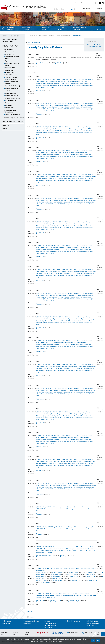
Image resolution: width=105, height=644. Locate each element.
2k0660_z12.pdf (90, 577)
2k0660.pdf (46, 582)
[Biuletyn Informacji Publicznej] (43, 634)
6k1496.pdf (40, 471)
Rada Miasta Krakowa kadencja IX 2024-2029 (10, 46)
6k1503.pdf (40, 304)
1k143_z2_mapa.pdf (42, 63)
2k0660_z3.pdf (73, 573)
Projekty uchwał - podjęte (13, 98)
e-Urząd (99, 28)
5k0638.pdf (40, 514)
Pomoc (15, 634)
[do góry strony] (100, 634)
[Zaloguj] (100, 9)
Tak (93, 640)
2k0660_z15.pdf (41, 580)
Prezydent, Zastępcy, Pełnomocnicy (10, 41)
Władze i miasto (10, 28)
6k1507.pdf (40, 209)
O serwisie (16, 632)
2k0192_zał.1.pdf (55, 601)
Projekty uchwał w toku (12, 96)
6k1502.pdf (40, 328)
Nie (98, 640)
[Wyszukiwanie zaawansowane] (75, 9)
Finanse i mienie (61, 28)
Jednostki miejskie (46, 28)
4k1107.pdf (40, 534)
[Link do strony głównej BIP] (26, 7)
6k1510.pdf (40, 138)
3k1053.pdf (63, 556)
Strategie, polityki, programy (79, 28)
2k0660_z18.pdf (92, 580)
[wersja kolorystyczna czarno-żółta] (100, 3)
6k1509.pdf (40, 162)
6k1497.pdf (40, 447)
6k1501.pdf (40, 352)
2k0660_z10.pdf (56, 577)
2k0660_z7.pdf (72, 575)
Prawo (5, 129)
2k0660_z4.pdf (90, 573)
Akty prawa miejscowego (94, 47)
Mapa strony (5, 632)
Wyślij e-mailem (73, 633)
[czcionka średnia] (82, 3)
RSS (2, 634)
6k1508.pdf (40, 185)
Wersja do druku (88, 633)
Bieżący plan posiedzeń (12, 88)
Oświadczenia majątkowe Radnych (13, 58)
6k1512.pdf (40, 90)
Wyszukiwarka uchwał (34, 42)
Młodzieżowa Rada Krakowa (13, 122)
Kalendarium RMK (11, 70)
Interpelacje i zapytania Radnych (12, 64)
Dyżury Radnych (10, 61)
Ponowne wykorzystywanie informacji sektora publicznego (50, 624)
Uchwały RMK (9, 108)
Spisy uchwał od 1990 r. (94, 45)
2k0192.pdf (40, 601)
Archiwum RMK (10, 73)
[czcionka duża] (85, 3)
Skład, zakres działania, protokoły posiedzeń (12, 78)
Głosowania (9, 105)
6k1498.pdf (40, 423)
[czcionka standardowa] (80, 3)
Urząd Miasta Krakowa (27, 28)
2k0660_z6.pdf (56, 575)
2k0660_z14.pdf (57, 578)
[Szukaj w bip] (72, 9)
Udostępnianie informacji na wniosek (31, 622)
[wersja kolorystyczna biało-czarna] (97, 3)
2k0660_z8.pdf (89, 575)
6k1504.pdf (40, 280)
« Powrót (30, 612)
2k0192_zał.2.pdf (74, 601)
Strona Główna (33, 36)
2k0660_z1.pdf (41, 573)
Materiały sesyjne (10, 100)
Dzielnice (6, 125)
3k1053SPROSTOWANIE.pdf (45, 556)
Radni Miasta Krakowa (12, 52)
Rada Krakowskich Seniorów (13, 118)
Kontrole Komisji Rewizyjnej (13, 86)
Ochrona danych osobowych (8, 622)
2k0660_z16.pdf (58, 580)
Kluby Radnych (10, 54)
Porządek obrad (10, 103)
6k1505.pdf (40, 257)
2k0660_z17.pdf (75, 580)
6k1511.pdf (40, 114)
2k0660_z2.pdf (57, 573)
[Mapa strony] (85, 9)
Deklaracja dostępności (73, 621)
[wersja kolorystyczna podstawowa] (95, 3)
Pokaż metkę (32, 617)
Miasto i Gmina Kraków (11, 36)
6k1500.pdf (40, 376)
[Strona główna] (3, 28)
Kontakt (27, 634)
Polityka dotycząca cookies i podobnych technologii (93, 623)
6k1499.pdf (40, 399)
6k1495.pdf (40, 494)
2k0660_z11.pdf (73, 577)
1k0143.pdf (59, 63)
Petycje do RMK (10, 68)
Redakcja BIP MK (29, 632)
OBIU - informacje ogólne (13, 114)
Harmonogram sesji (11, 93)
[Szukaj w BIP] (61, 9)
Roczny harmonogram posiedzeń (11, 83)
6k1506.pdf (40, 233)
